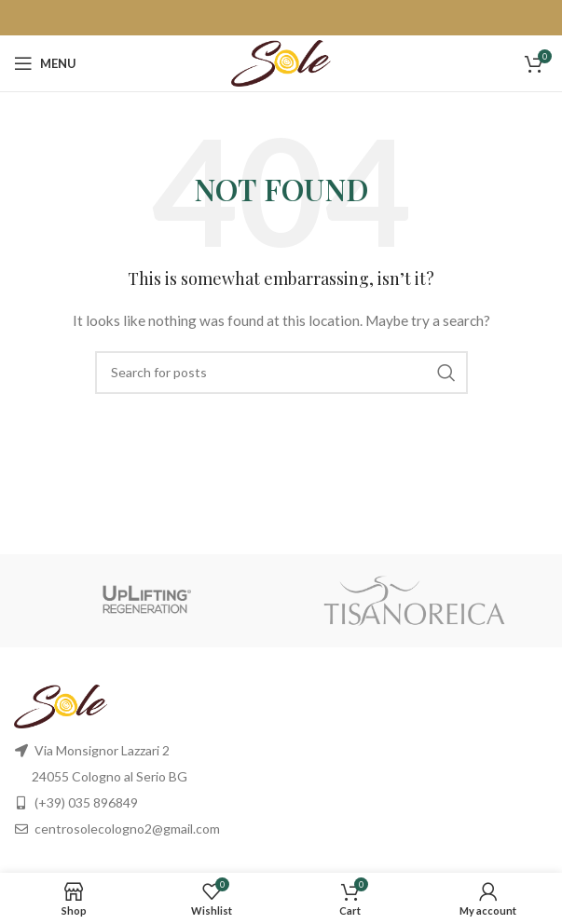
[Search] (281, 373)
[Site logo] (281, 62)
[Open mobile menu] (45, 63)
